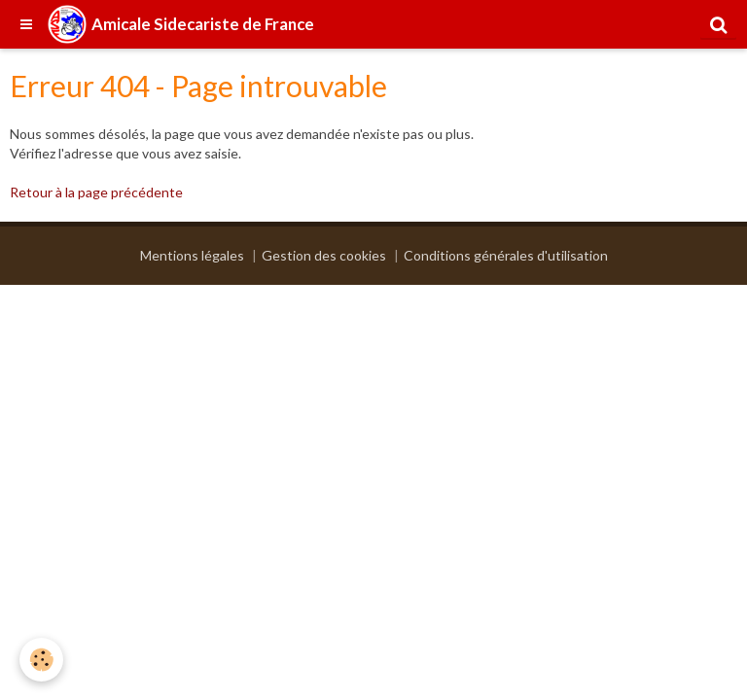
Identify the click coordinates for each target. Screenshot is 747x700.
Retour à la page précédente (96, 192)
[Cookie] (41, 660)
